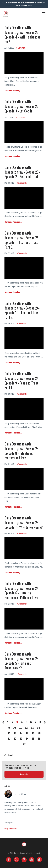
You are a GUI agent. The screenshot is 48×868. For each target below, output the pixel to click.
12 (26, 728)
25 (33, 739)
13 (32, 728)
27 (24, 744)
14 (38, 728)
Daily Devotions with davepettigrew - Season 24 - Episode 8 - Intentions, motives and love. (22, 451)
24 (27, 739)
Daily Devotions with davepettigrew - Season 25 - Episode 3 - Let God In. (22, 106)
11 (20, 728)
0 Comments (21, 48)
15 (9, 733)
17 (21, 733)
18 (27, 733)
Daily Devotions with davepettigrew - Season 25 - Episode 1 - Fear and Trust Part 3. (22, 240)
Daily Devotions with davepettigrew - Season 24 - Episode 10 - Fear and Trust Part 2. (22, 310)
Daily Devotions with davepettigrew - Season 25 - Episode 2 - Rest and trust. (22, 172)
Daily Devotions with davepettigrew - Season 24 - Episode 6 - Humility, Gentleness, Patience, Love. (22, 590)
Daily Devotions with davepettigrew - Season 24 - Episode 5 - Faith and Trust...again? (22, 661)
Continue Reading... (13, 91)
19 (33, 733)
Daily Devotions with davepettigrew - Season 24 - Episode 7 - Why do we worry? (24, 523)
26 (39, 739)
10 (14, 728)
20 (39, 733)
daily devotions (11, 828)
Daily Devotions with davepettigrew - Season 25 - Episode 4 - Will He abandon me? (22, 35)
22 (15, 739)
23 (21, 739)
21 (9, 739)
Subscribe (24, 774)
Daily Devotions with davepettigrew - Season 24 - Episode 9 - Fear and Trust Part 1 (22, 381)
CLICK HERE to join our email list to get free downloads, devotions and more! (24, 4)
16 (15, 733)
